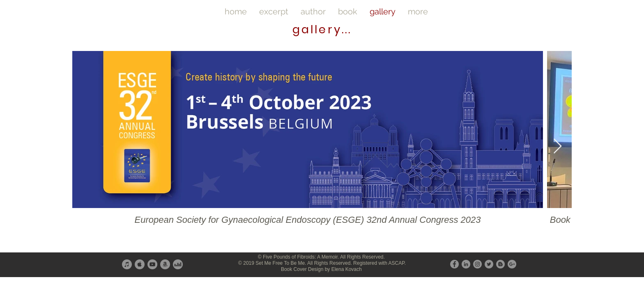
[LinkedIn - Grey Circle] (466, 264)
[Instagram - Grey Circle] (477, 264)
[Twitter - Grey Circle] (489, 264)
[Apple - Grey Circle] (140, 264)
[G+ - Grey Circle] (512, 264)
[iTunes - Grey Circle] (127, 264)
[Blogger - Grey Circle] (500, 264)
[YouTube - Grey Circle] (152, 264)
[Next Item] (558, 147)
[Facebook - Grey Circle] (454, 264)
